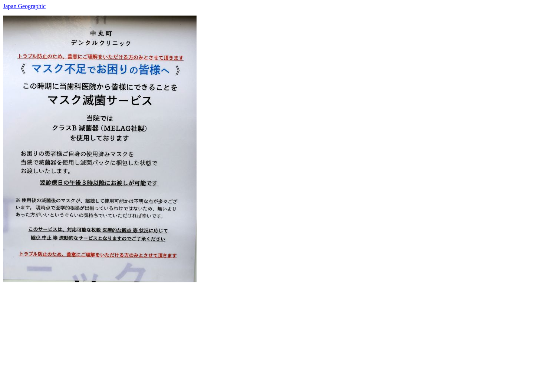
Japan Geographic (24, 6)
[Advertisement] (225, 334)
